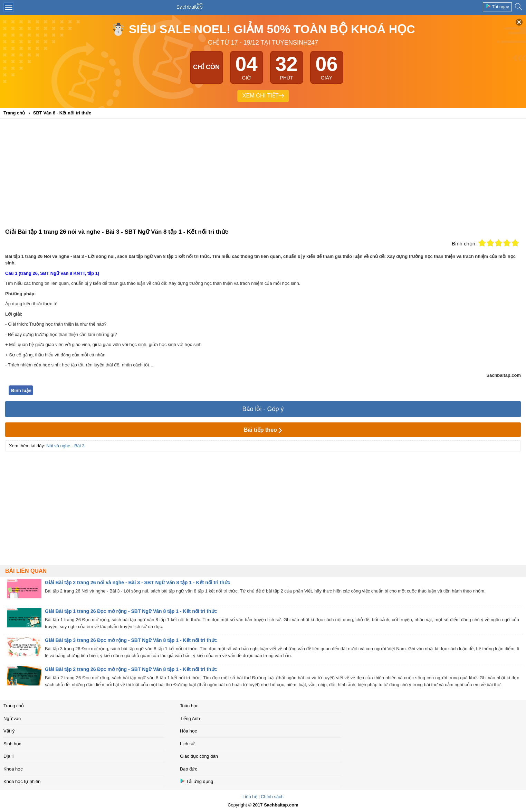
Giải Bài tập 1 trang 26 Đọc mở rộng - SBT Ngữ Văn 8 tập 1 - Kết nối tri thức (131, 611)
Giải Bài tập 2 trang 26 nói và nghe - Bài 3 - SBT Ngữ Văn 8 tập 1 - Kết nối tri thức (137, 582)
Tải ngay (497, 6)
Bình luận (21, 390)
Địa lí (9, 756)
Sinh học (12, 744)
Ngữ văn (12, 718)
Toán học (189, 706)
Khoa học (13, 769)
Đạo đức (189, 769)
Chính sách (272, 797)
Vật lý (9, 731)
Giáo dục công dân (199, 756)
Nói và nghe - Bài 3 (65, 446)
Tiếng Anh (190, 718)
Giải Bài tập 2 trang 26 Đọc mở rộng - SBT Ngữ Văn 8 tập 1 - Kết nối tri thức (131, 669)
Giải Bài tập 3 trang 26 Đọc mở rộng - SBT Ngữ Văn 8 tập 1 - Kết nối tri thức (131, 640)
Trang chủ (14, 706)
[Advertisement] (263, 176)
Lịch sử (187, 744)
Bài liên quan (26, 571)
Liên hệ (250, 797)
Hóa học (188, 731)
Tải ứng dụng (197, 781)
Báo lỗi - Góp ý (263, 409)
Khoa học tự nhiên (22, 781)
